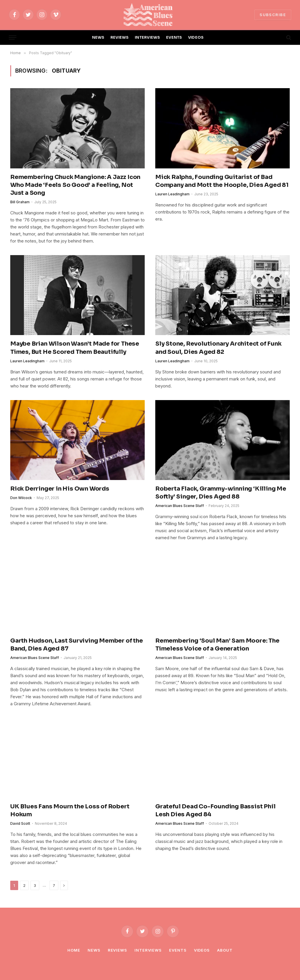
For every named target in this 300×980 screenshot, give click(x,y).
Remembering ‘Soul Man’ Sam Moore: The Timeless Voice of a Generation (217, 645)
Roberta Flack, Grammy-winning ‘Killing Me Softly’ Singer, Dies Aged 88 (221, 493)
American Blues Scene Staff (180, 506)
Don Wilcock (21, 498)
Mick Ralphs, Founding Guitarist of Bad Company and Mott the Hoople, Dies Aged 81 (222, 181)
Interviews (148, 950)
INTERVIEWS (148, 37)
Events (178, 950)
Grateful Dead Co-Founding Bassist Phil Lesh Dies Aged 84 (215, 810)
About (225, 950)
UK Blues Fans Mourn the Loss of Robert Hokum (70, 810)
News (94, 950)
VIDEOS (196, 37)
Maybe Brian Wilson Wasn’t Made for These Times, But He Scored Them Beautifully (75, 348)
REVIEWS (120, 37)
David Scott (20, 823)
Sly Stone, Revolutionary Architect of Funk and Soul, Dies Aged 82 (218, 348)
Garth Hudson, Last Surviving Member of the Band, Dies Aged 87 (77, 645)
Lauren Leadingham (172, 194)
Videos (202, 950)
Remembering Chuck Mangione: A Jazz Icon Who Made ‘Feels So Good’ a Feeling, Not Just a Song (75, 185)
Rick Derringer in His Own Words (60, 489)
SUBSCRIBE (273, 15)
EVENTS (174, 37)
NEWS (98, 37)
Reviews (117, 950)
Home (74, 950)
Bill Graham (20, 202)
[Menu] (13, 38)
